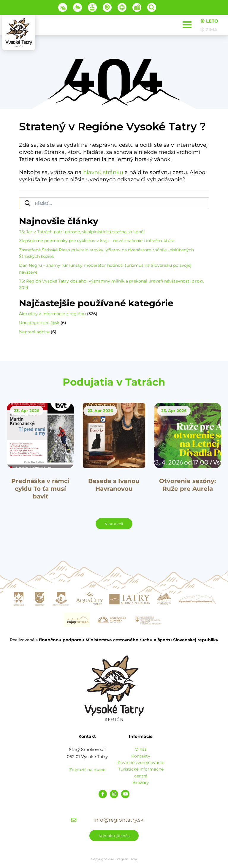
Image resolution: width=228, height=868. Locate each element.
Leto (209, 21)
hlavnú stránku (103, 172)
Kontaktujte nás (114, 836)
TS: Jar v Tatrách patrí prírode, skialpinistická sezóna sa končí (82, 232)
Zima (209, 30)
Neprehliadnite (34, 332)
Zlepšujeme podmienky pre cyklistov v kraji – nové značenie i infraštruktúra (97, 241)
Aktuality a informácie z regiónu (52, 314)
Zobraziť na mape (87, 770)
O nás (141, 749)
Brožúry (141, 782)
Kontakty (141, 756)
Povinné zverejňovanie (141, 763)
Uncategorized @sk (39, 323)
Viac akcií (114, 524)
